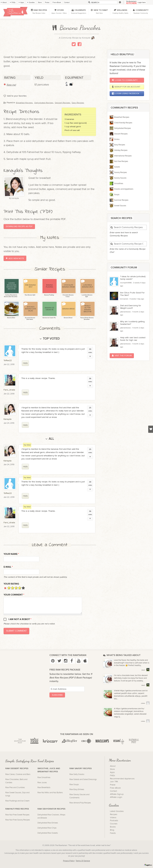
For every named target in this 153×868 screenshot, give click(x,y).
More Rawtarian (120, 760)
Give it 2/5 (12, 588)
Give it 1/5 (9, 588)
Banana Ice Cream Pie (49, 318)
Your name (11, 554)
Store (112, 769)
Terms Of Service (83, 861)
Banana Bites (11, 318)
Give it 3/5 (16, 588)
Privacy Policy (69, 861)
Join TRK (114, 782)
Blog (112, 830)
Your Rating (11, 584)
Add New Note (15, 258)
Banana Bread (68, 318)
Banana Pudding (49, 295)
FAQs (112, 776)
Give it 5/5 (23, 588)
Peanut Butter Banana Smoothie (87, 319)
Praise (113, 785)
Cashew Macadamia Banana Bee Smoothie (11, 296)
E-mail (8, 567)
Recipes (114, 814)
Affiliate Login (116, 797)
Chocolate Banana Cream (68, 296)
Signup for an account (126, 87)
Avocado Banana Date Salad (30, 319)
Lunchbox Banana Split (87, 296)
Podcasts (114, 821)
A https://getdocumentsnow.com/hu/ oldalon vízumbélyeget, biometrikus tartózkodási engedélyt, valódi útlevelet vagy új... (130, 713)
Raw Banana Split (30, 295)
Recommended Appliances (122, 779)
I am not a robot (20, 619)
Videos (113, 818)
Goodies (114, 805)
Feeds (113, 833)
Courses (114, 824)
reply (25, 363)
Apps (112, 772)
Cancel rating (5, 588)
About (113, 766)
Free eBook (115, 788)
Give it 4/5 (20, 588)
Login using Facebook (126, 94)
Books (113, 827)
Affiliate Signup (117, 794)
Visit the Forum (122, 356)
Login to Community (125, 80)
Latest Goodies (117, 811)
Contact (113, 791)
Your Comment (14, 595)
